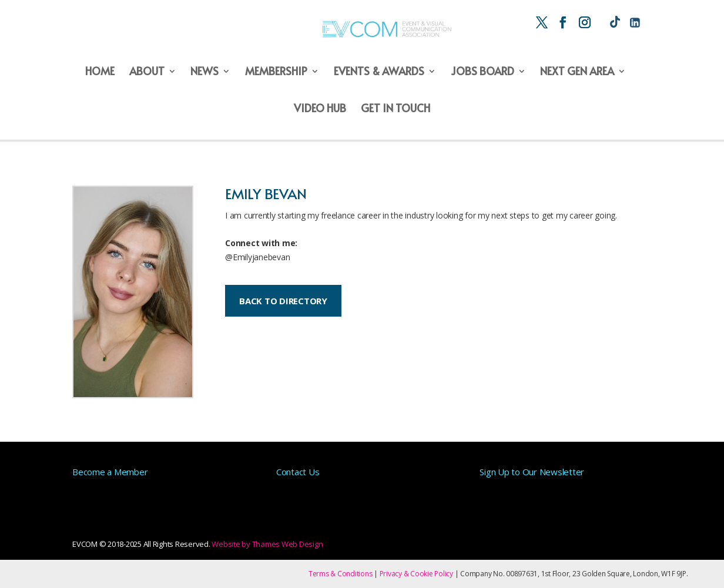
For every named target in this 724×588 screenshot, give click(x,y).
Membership (276, 72)
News (205, 72)
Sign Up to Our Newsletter (532, 472)
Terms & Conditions (341, 574)
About (147, 72)
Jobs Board (482, 72)
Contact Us (298, 472)
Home (100, 72)
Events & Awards (379, 72)
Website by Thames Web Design (267, 544)
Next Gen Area (577, 72)
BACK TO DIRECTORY (283, 301)
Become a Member (110, 472)
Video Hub (320, 109)
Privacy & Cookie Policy (416, 574)
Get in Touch (395, 109)
